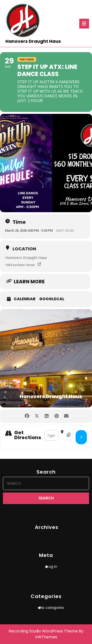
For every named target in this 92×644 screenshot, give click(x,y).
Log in (52, 567)
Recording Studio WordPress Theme (43, 631)
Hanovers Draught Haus (33, 41)
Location (24, 249)
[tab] (84, 24)
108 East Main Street (20, 265)
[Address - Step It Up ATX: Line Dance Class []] (51, 435)
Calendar (25, 299)
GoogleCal (52, 299)
